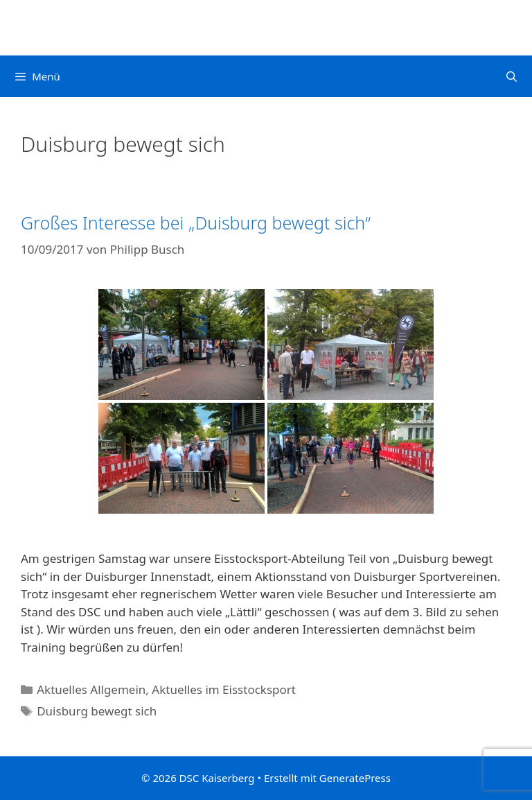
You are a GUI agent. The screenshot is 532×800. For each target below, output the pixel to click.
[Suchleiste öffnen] (512, 76)
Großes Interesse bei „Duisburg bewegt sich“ (196, 223)
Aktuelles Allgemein (91, 689)
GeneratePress (355, 778)
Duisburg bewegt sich (97, 711)
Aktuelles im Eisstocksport (224, 689)
